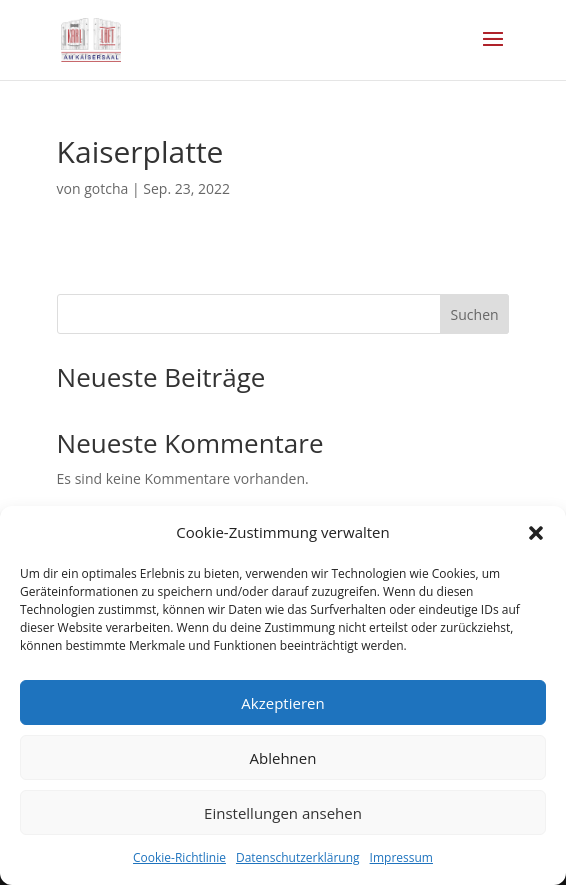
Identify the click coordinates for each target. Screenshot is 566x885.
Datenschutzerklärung (298, 857)
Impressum (401, 857)
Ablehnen (283, 758)
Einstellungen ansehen (283, 813)
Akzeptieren (282, 703)
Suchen (475, 314)
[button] (536, 533)
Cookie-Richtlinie (179, 857)
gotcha (106, 188)
